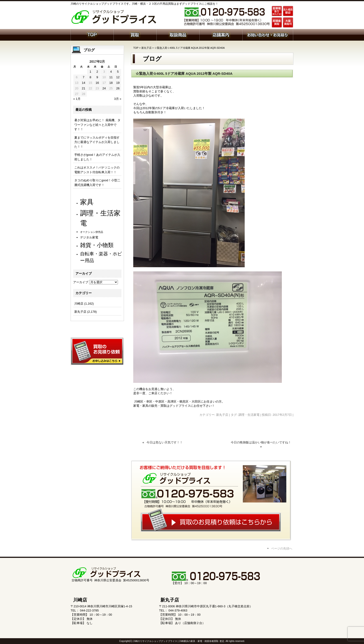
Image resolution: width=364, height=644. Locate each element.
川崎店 (79, 304)
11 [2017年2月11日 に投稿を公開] (111, 77)
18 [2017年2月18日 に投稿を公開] (111, 83)
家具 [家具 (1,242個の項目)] (87, 202)
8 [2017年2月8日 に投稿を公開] (90, 77)
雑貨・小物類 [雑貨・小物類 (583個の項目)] (97, 245)
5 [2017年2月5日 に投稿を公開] (118, 72)
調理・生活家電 (249, 415)
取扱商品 (178, 34)
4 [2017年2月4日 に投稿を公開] (111, 72)
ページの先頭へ (282, 548)
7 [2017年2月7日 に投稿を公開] (83, 77)
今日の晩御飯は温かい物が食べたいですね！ (261, 442)
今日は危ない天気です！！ (165, 442)
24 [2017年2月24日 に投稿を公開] (104, 88)
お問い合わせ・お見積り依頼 (268, 34)
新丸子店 (146, 48)
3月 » (118, 99)
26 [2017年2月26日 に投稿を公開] (118, 88)
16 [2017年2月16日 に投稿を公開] (97, 83)
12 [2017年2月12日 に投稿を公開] (118, 77)
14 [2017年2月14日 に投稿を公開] (84, 83)
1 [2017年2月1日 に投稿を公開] (90, 72)
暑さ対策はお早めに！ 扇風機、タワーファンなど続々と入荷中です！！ (97, 125)
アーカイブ (81, 282)
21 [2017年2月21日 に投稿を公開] (84, 88)
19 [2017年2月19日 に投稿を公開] (118, 83)
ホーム (92, 34)
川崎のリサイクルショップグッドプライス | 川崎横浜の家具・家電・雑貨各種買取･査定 (179, 641)
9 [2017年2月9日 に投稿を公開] (97, 77)
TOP (136, 48)
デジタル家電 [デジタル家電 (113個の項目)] (89, 237)
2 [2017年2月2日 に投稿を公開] (97, 72)
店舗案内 (221, 34)
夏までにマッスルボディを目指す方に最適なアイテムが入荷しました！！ (97, 142)
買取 (135, 34)
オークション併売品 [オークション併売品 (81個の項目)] (92, 232)
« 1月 (77, 99)
